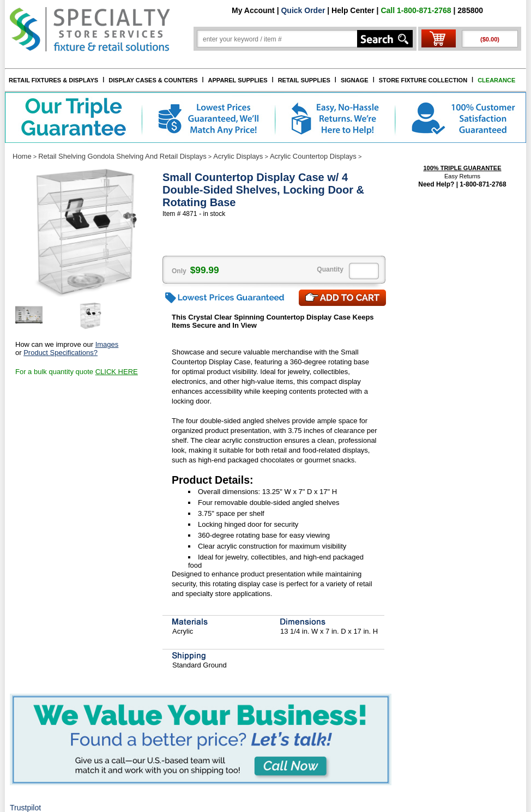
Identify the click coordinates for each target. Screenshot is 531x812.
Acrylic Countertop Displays (313, 156)
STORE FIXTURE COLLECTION (423, 80)
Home (22, 156)
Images (107, 344)
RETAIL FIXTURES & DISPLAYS (53, 80)
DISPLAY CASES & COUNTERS (153, 80)
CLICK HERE (117, 372)
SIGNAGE (355, 80)
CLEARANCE (496, 80)
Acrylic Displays (238, 156)
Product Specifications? (61, 353)
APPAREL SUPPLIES (238, 80)
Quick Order (303, 10)
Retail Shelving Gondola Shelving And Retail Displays (122, 156)
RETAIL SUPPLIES (304, 80)
